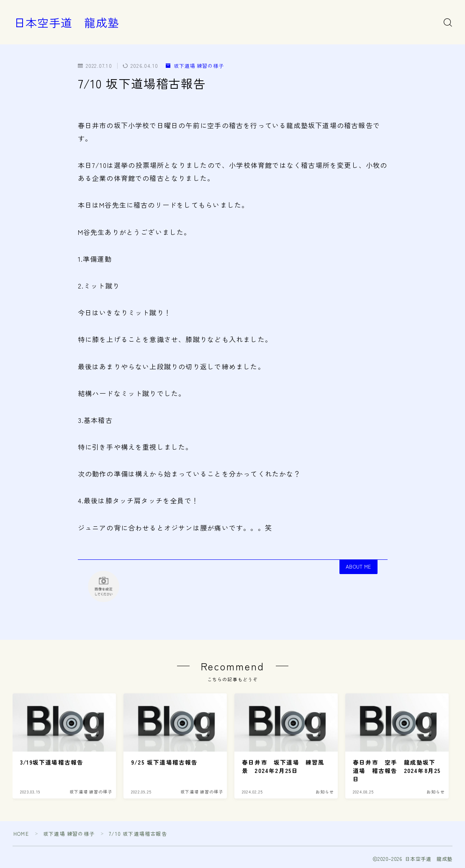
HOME (21, 833)
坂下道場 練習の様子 (195, 66)
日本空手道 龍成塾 (67, 23)
